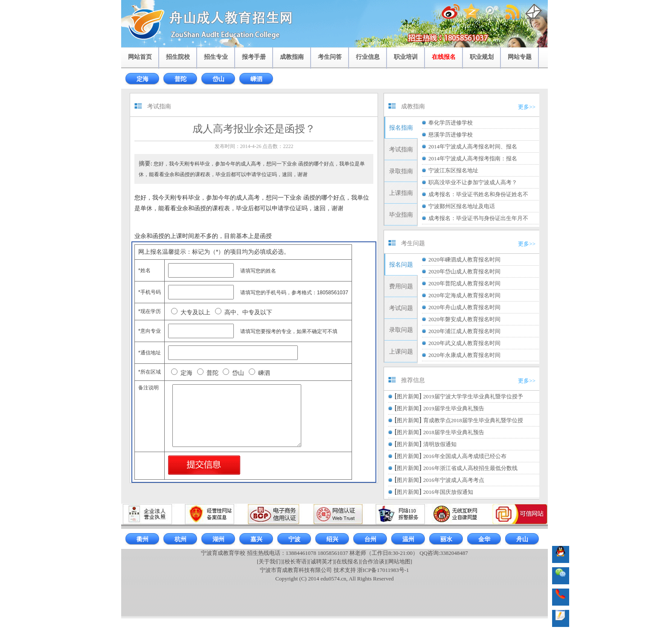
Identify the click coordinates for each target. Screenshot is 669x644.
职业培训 (406, 57)
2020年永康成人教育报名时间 (464, 355)
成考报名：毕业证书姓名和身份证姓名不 (478, 194)
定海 (143, 79)
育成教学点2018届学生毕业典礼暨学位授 (473, 420)
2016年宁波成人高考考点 (454, 480)
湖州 (218, 539)
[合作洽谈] (374, 561)
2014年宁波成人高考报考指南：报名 (473, 158)
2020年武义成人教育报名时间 (464, 343)
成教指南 (292, 57)
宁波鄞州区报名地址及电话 (462, 206)
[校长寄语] (296, 561)
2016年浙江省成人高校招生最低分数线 (470, 468)
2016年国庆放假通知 (448, 492)
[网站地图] (399, 561)
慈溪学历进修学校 (451, 135)
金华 (484, 539)
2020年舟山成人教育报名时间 (464, 307)
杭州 (180, 539)
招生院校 (178, 57)
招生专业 (216, 57)
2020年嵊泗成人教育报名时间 (464, 260)
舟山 (522, 539)
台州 (370, 539)
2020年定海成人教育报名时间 (464, 295)
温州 (408, 539)
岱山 (218, 79)
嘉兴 (256, 539)
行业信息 (368, 57)
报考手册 (254, 57)
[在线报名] (348, 561)
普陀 (180, 79)
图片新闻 (408, 396)
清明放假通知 (440, 444)
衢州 (143, 539)
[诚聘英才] (321, 561)
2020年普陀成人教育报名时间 (464, 283)
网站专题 (520, 57)
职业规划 (482, 57)
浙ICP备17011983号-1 (383, 570)
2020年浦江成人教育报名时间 (464, 331)
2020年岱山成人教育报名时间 (464, 271)
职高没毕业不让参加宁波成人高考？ (473, 182)
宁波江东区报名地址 (453, 170)
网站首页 (140, 57)
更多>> (527, 107)
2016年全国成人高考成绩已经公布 (465, 456)
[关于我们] (270, 561)
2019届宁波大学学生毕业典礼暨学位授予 (473, 396)
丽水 (446, 539)
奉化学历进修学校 (451, 123)
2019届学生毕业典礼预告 (454, 408)
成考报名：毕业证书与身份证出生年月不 (478, 218)
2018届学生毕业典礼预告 (454, 432)
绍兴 (332, 539)
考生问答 (330, 57)
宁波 (294, 539)
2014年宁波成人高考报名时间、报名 (473, 146)
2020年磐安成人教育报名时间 (464, 319)
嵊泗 (256, 79)
